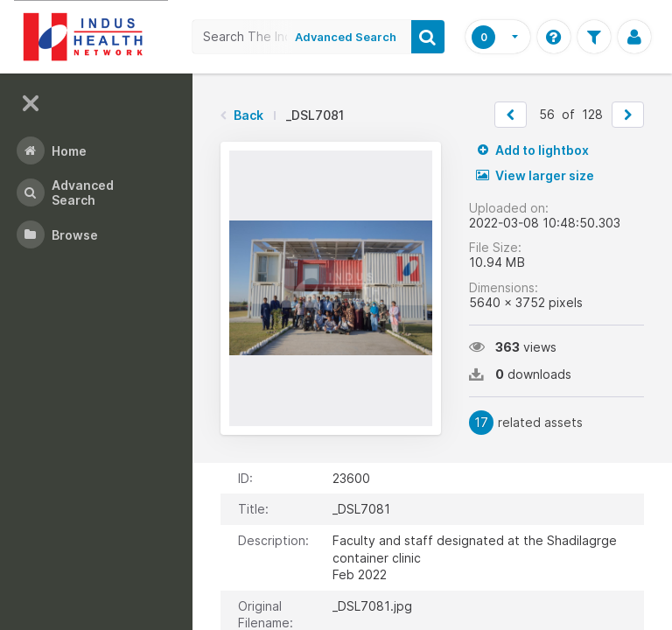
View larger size (535, 175)
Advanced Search (346, 37)
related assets (526, 423)
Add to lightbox (532, 150)
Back (248, 115)
